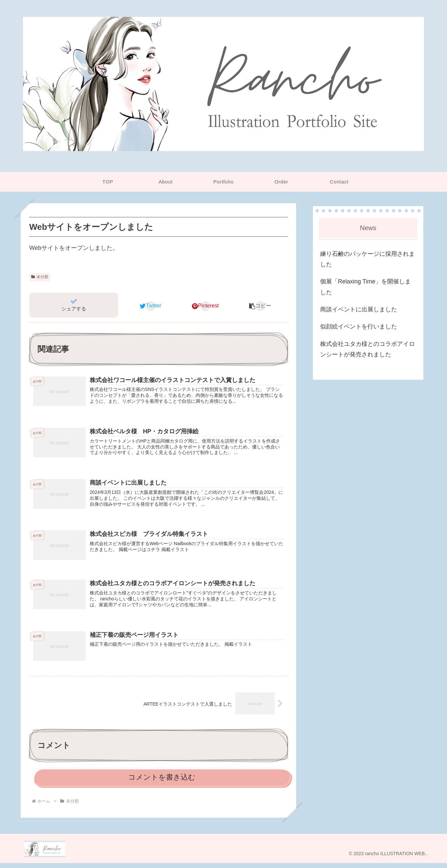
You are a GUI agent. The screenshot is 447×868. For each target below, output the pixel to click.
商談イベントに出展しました (359, 309)
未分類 (40, 277)
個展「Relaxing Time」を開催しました (365, 287)
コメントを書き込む (162, 782)
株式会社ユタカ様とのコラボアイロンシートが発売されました (367, 349)
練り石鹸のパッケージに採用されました (367, 259)
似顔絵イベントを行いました (359, 326)
